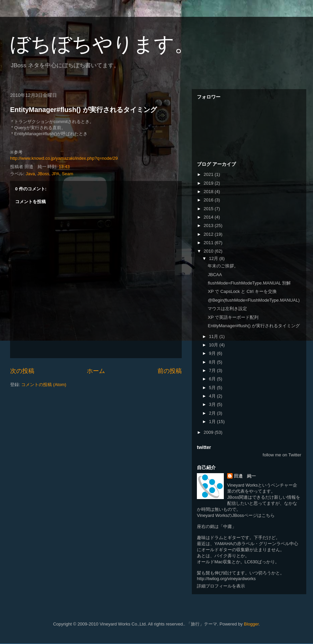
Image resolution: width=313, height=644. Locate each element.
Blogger (251, 624)
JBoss (43, 174)
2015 (209, 209)
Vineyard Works (242, 485)
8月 (213, 362)
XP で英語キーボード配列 (233, 317)
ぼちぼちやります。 (102, 44)
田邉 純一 (245, 476)
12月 (214, 258)
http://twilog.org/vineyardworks (226, 579)
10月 (214, 345)
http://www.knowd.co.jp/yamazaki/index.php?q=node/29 (64, 158)
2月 (213, 413)
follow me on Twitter (282, 455)
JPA (56, 174)
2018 (209, 192)
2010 (209, 251)
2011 (209, 243)
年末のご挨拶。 (223, 266)
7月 (213, 370)
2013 (209, 225)
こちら (268, 515)
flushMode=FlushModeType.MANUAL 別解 (249, 283)
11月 (214, 336)
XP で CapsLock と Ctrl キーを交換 (242, 291)
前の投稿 (170, 371)
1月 (213, 422)
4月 (213, 396)
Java (30, 174)
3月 (213, 404)
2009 (209, 432)
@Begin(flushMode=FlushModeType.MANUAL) (254, 300)
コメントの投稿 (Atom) (44, 385)
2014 (209, 217)
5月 (213, 388)
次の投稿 (22, 371)
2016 (209, 200)
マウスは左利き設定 (227, 309)
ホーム (96, 371)
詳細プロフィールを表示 (221, 586)
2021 (209, 174)
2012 (209, 234)
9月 (213, 353)
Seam (68, 174)
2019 (209, 183)
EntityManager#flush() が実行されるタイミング (83, 110)
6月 (213, 379)
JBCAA (215, 275)
